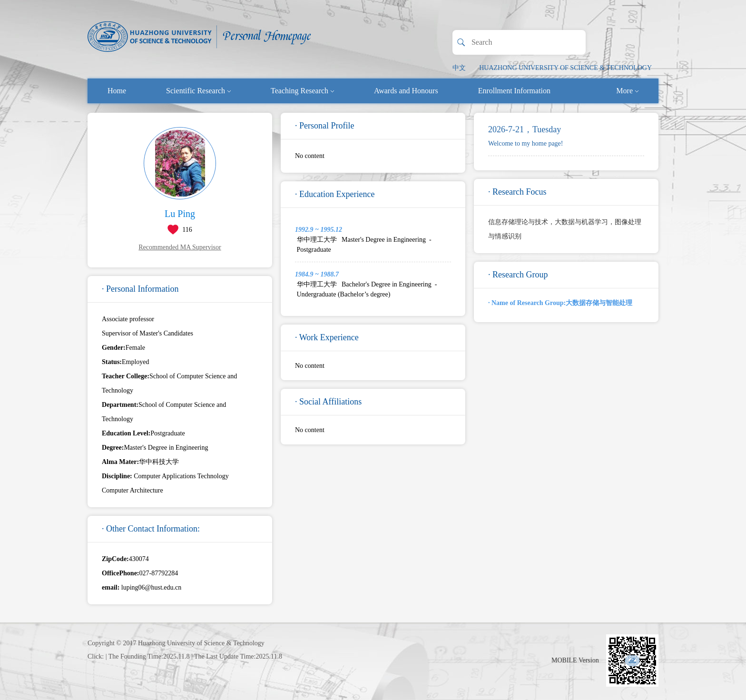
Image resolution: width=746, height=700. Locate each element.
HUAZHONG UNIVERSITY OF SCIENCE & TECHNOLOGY (565, 68)
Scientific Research (198, 91)
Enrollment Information (514, 91)
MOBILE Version (575, 660)
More (627, 91)
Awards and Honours (406, 91)
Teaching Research (302, 91)
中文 (459, 68)
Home (117, 91)
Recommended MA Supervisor (180, 247)
